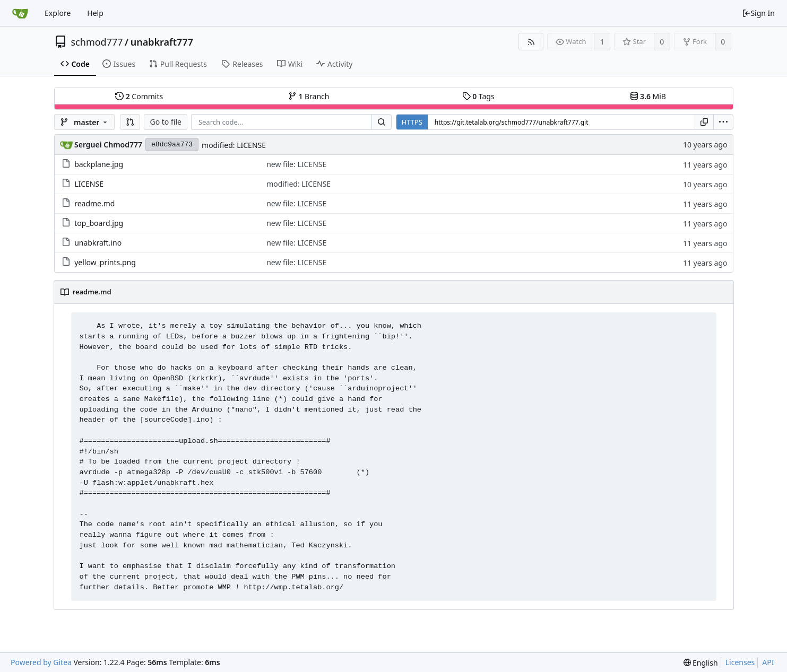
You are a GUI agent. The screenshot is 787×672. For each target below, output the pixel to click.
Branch (309, 96)
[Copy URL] (704, 122)
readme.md (94, 203)
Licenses (740, 662)
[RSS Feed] (531, 42)
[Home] (20, 13)
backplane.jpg (99, 164)
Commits (139, 96)
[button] (130, 122)
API (768, 662)
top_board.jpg (99, 223)
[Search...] (382, 122)
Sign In (758, 13)
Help (95, 13)
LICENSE (89, 184)
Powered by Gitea (41, 662)
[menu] (723, 122)
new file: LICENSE (296, 164)
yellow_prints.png (105, 262)
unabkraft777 (162, 42)
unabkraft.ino (98, 243)
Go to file (165, 122)
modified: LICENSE (234, 145)
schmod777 (97, 42)
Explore (58, 13)
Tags (478, 96)
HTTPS (412, 122)
